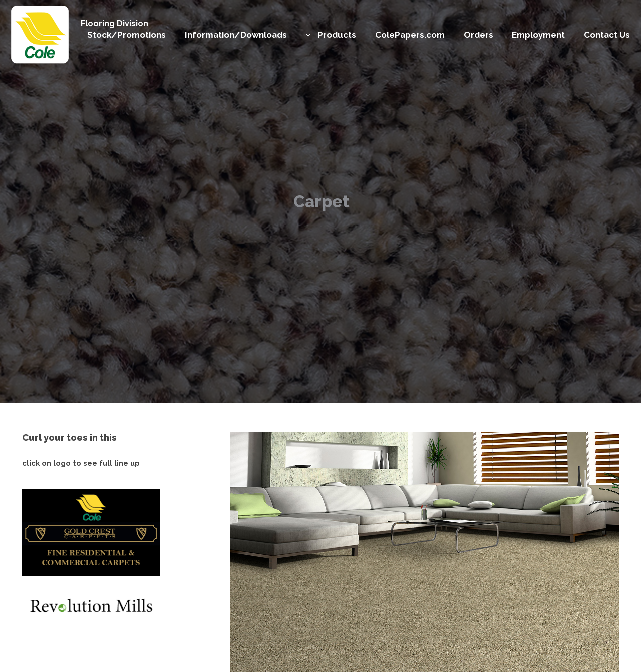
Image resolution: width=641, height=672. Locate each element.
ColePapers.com (410, 35)
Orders (478, 35)
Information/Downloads (236, 35)
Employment (538, 35)
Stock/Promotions (126, 35)
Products (337, 35)
